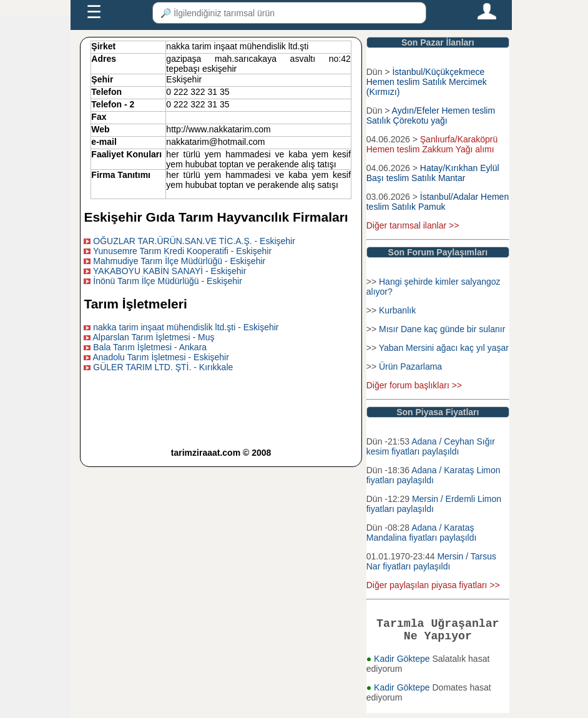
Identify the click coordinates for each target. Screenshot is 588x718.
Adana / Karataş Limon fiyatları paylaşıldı (434, 475)
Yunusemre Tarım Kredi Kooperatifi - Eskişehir (182, 251)
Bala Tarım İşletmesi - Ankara (150, 347)
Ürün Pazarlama (410, 366)
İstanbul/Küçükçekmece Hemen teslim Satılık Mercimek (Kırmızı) (427, 82)
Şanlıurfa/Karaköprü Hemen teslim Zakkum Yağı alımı (432, 144)
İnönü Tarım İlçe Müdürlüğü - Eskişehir (168, 281)
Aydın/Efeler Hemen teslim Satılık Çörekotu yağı (431, 116)
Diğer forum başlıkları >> (414, 385)
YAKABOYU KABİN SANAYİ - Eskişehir (169, 271)
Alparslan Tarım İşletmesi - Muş (154, 337)
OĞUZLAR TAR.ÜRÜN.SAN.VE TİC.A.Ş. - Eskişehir (194, 241)
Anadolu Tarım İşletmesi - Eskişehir (161, 357)
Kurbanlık (397, 310)
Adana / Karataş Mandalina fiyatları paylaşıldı (422, 533)
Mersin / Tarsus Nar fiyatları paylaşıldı (431, 561)
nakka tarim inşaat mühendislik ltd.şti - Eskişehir (186, 327)
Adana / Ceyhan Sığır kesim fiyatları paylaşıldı (431, 446)
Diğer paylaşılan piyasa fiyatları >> (433, 585)
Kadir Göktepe (403, 664)
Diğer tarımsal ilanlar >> (413, 225)
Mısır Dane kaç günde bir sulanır (442, 329)
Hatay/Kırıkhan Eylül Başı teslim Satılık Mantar (433, 173)
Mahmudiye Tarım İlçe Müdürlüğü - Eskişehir (179, 261)
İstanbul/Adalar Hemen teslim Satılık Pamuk (438, 202)
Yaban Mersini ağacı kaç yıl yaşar (444, 348)
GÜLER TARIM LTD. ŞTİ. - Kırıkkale (163, 367)
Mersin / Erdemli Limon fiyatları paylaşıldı (434, 504)
